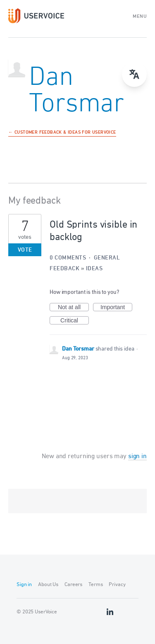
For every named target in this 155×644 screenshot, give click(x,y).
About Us (48, 585)
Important (116, 308)
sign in (137, 457)
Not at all (73, 308)
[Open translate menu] (134, 74)
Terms (95, 585)
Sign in (24, 585)
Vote (25, 250)
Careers (73, 585)
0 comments (68, 258)
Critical (75, 321)
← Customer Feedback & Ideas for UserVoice (62, 133)
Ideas (94, 269)
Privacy (117, 585)
